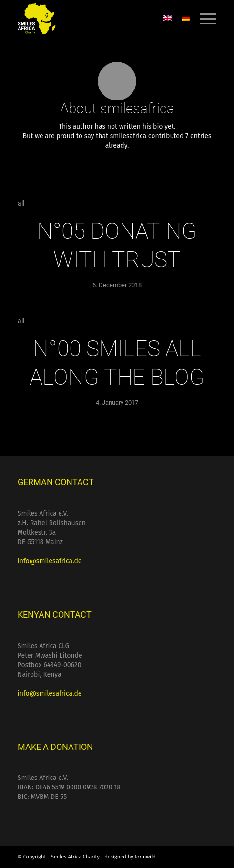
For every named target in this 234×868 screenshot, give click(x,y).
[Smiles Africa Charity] (97, 19)
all (21, 204)
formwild (145, 857)
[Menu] (203, 19)
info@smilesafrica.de (50, 561)
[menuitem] (203, 19)
